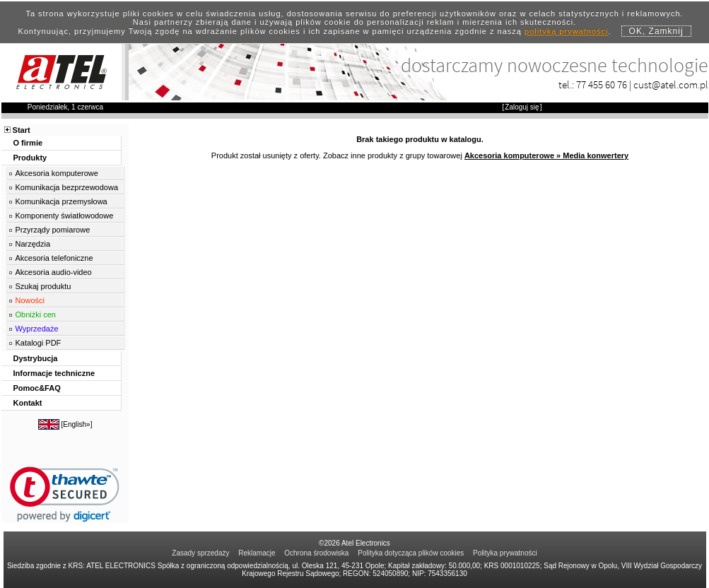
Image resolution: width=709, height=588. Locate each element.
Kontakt (28, 403)
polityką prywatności (566, 31)
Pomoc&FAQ (37, 388)
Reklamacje (257, 553)
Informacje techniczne (54, 373)
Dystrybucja (36, 358)
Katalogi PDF (39, 343)
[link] (65, 494)
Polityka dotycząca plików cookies (411, 553)
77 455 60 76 (602, 84)
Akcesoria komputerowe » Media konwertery (546, 155)
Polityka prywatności (505, 553)
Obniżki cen (36, 314)
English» (76, 424)
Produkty (30, 158)
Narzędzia (33, 244)
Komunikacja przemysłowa (61, 201)
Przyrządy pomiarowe (53, 230)
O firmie (28, 143)
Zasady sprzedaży (200, 553)
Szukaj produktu (43, 286)
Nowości (30, 300)
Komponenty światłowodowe (65, 216)
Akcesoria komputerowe (57, 173)
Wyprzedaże (37, 329)
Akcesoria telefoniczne (54, 258)
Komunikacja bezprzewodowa (67, 187)
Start (22, 130)
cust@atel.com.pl (671, 84)
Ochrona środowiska (316, 553)
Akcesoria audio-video (54, 272)
